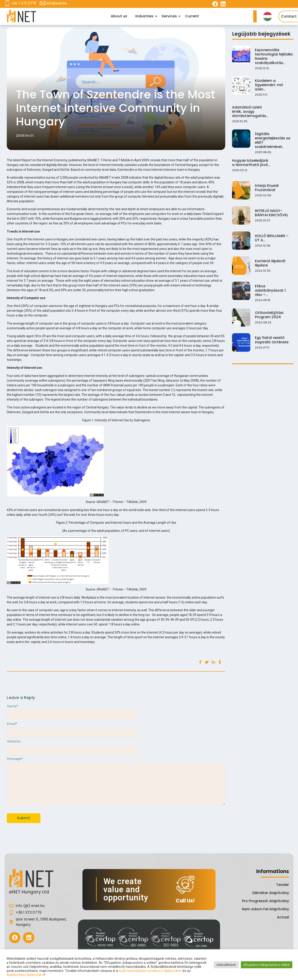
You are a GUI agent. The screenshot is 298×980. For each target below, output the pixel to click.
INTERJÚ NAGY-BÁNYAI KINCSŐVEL (274, 217)
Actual (283, 917)
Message (15, 759)
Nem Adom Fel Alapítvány (265, 909)
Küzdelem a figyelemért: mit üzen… (269, 85)
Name (12, 706)
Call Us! (185, 901)
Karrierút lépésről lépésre (270, 266)
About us (119, 16)
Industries (145, 16)
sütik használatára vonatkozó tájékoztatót (150, 971)
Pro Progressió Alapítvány (265, 901)
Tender (283, 885)
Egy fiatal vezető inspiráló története (271, 342)
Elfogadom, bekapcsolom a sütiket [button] (267, 965)
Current (192, 16)
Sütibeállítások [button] (226, 965)
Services (170, 16)
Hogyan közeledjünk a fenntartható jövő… (251, 166)
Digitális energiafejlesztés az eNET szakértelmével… (274, 138)
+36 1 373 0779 (24, 3)
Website (14, 741)
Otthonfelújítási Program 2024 (269, 318)
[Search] (249, 16)
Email (12, 724)
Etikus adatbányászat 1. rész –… (270, 293)
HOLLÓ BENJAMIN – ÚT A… (273, 242)
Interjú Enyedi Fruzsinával (267, 193)
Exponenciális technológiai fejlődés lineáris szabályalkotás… (273, 56)
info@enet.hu (57, 3)
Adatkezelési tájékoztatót (26, 975)
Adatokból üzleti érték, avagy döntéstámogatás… (250, 111)
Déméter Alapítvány (271, 893)
